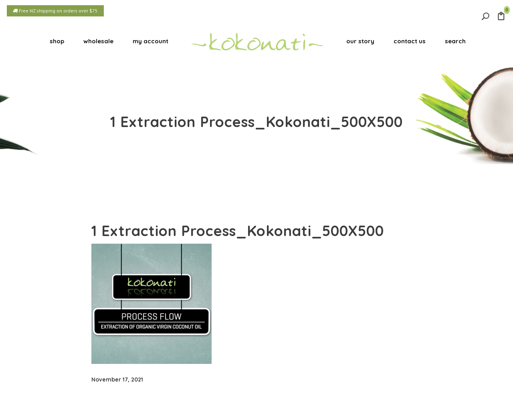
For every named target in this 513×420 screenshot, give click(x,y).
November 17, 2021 (117, 380)
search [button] (455, 41)
